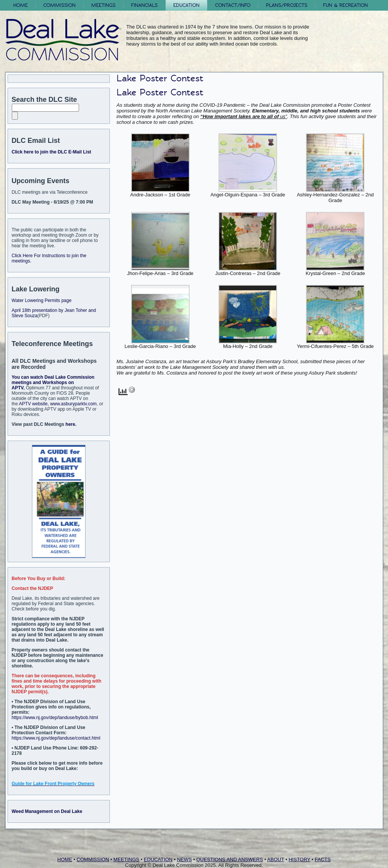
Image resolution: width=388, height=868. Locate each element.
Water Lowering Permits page (42, 300)
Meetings (103, 5)
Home (21, 5)
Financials (144, 5)
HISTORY (299, 859)
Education (186, 5)
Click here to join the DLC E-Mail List (51, 152)
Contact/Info (233, 5)
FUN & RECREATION (345, 5)
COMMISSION (93, 859)
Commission (59, 5)
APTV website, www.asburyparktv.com (58, 404)
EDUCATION (158, 859)
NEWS (184, 859)
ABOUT (276, 859)
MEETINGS (127, 859)
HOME (65, 859)
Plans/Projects (287, 5)
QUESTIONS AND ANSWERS (230, 859)
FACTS (323, 859)
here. (71, 424)
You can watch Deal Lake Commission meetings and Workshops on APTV (53, 383)
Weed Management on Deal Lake (47, 811)
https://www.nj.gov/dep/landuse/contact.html (56, 738)
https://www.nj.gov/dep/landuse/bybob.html (55, 718)
